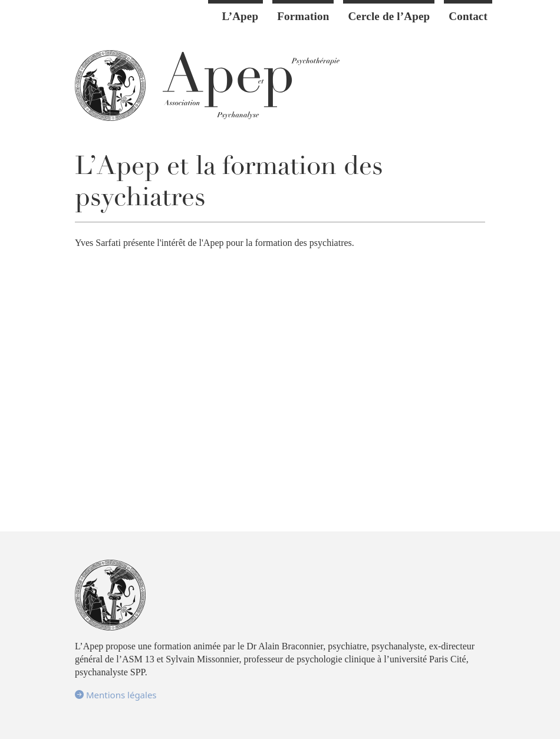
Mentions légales (116, 695)
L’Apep (241, 16)
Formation (303, 16)
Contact (468, 16)
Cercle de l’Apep (389, 16)
